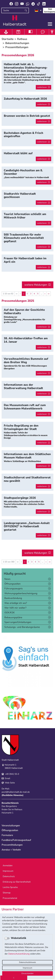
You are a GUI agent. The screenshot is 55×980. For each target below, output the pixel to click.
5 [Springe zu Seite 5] (38, 294)
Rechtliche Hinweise (13, 795)
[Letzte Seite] (49, 294)
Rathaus (22, 39)
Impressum (28, 968)
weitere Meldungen (36, 285)
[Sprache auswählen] (38, 10)
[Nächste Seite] (45, 294)
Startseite (8, 39)
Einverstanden (28, 973)
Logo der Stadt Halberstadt (15, 20)
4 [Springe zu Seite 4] (34, 294)
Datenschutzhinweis (28, 962)
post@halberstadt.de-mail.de (16, 792)
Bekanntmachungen (17, 43)
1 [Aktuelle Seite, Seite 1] (24, 294)
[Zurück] (14, 978)
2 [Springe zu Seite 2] (27, 294)
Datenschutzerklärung (19, 954)
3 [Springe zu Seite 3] (31, 294)
